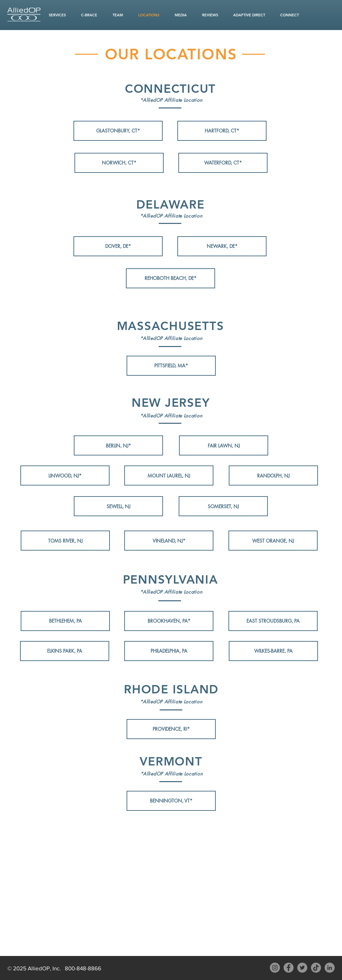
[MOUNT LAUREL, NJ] (169, 475)
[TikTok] (316, 968)
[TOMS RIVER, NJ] (65, 541)
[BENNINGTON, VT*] (171, 801)
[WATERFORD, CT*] (223, 163)
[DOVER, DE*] (118, 246)
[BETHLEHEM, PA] (65, 621)
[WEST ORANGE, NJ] (273, 541)
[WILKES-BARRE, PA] (273, 651)
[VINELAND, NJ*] (169, 541)
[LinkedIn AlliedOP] (330, 968)
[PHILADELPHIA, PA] (169, 651)
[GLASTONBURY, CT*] (118, 131)
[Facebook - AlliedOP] (289, 968)
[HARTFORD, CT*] (222, 131)
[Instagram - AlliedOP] (275, 968)
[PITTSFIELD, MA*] (171, 366)
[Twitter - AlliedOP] (302, 968)
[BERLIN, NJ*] (118, 445)
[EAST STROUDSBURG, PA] (273, 621)
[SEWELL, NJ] (118, 506)
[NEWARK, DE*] (222, 246)
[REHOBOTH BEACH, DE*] (170, 278)
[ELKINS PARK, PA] (65, 651)
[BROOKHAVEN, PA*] (169, 621)
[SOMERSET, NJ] (223, 506)
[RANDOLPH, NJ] (273, 475)
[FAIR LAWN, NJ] (224, 445)
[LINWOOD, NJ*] (65, 475)
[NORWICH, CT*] (119, 163)
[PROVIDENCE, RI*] (171, 729)
